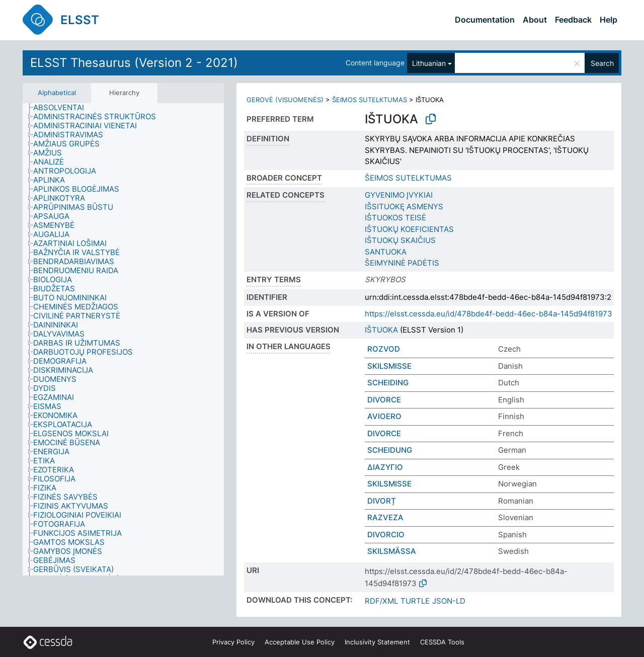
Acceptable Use (300, 642)
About (535, 20)
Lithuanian (429, 63)
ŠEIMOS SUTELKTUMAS (370, 100)
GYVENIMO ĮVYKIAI (399, 195)
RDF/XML (381, 601)
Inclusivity (377, 642)
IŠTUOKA (381, 330)
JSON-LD (449, 601)
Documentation (485, 20)
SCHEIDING (388, 383)
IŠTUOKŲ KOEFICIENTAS (409, 229)
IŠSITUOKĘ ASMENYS (404, 207)
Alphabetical (57, 93)
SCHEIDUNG (390, 450)
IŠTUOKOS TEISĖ (395, 218)
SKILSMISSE (389, 366)
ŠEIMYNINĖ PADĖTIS (402, 263)
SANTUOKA (386, 252)
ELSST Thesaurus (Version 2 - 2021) (134, 63)
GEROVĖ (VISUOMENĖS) (285, 100)
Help (609, 20)
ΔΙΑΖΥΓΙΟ (385, 467)
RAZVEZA (385, 517)
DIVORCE (384, 400)
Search (602, 63)
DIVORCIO (386, 535)
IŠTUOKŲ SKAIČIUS (400, 240)
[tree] (123, 340)
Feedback (573, 20)
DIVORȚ (382, 501)
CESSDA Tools (442, 642)
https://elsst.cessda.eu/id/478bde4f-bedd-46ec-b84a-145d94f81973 (489, 314)
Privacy (233, 642)
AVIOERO (384, 416)
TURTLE (415, 601)
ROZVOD (384, 349)
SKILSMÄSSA (392, 551)
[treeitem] (63, 108)
